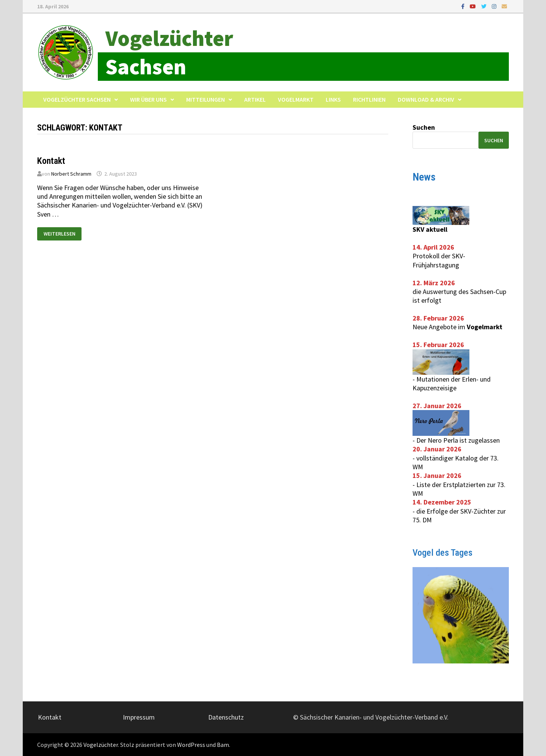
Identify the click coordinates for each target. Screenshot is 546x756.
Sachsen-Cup (488, 292)
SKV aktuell (430, 229)
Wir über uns (148, 99)
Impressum (139, 717)
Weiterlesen (59, 232)
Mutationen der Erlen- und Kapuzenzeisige (452, 384)
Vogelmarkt (296, 99)
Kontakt (51, 161)
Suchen (424, 127)
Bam (223, 745)
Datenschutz (226, 717)
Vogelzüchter (169, 38)
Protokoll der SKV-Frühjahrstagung (439, 260)
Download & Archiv (426, 99)
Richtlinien (369, 99)
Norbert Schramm (71, 174)
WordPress (191, 745)
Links (333, 99)
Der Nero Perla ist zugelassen (458, 440)
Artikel (255, 99)
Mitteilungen (206, 99)
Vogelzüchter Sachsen (77, 99)
